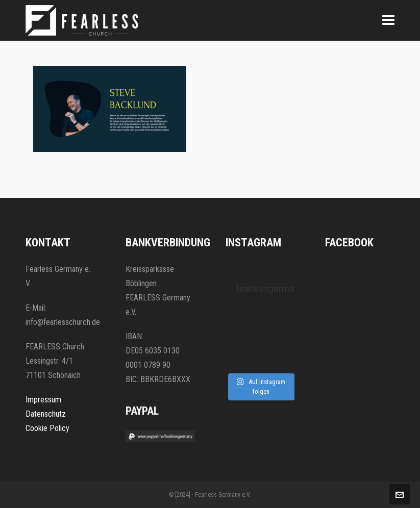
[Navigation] (388, 20)
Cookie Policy (47, 428)
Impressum (43, 400)
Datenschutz (46, 414)
